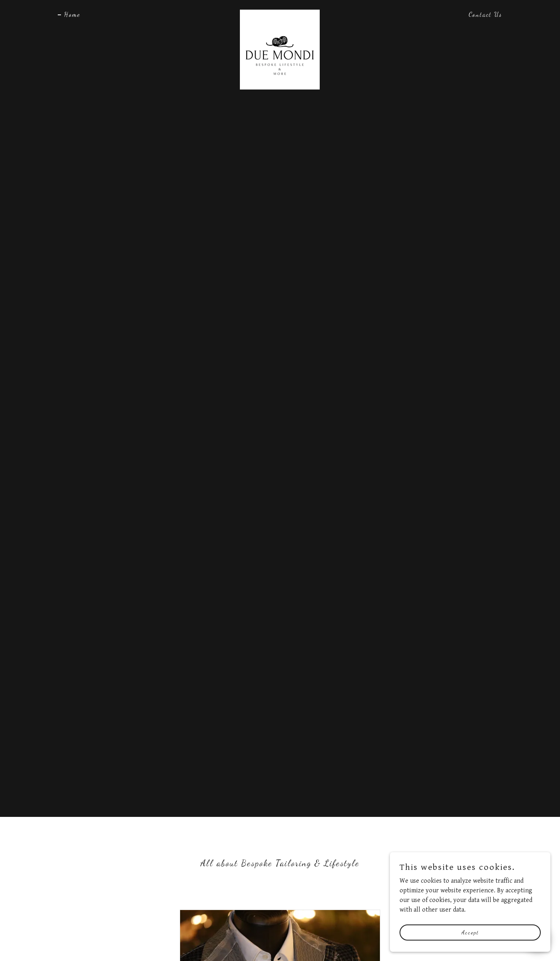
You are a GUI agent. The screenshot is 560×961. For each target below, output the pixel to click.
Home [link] (72, 14)
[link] (280, 13)
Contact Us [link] (485, 14)
